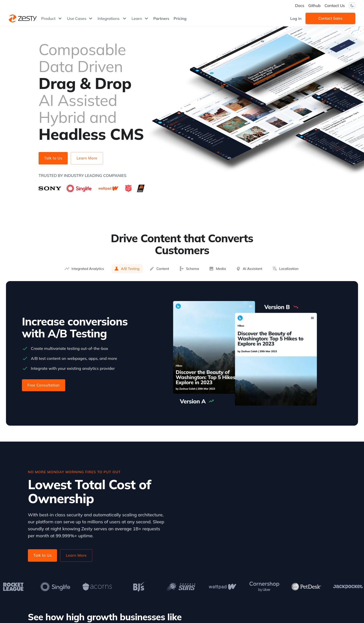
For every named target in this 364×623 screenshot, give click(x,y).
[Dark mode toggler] (352, 5)
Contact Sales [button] (330, 18)
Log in (296, 18)
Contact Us (335, 5)
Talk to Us (53, 158)
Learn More (87, 158)
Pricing (180, 18)
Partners (161, 18)
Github (314, 5)
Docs (300, 5)
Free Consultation (44, 385)
